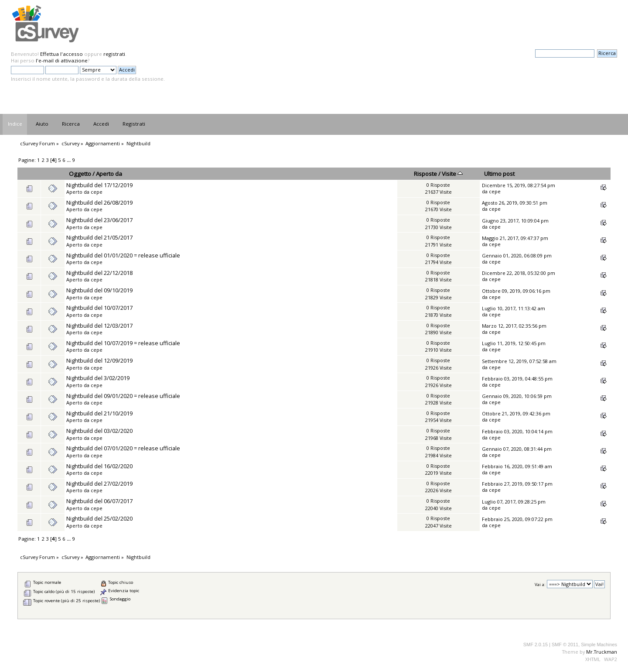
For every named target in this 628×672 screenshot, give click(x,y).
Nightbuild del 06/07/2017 (99, 501)
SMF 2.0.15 (536, 645)
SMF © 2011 (565, 645)
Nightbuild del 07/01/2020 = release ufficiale (123, 448)
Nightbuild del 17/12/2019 (99, 185)
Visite (452, 174)
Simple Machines (599, 645)
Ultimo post (499, 174)
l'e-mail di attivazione (62, 60)
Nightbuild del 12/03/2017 (99, 326)
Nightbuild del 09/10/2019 (99, 290)
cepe (97, 192)
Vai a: (540, 585)
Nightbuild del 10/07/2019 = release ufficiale (123, 343)
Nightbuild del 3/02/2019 (98, 378)
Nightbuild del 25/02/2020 (99, 518)
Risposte (425, 174)
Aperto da (109, 174)
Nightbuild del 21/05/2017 (99, 237)
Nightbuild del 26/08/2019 (99, 202)
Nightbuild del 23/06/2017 (99, 220)
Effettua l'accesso (61, 54)
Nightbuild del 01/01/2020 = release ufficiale (123, 255)
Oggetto (80, 174)
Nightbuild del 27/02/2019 (99, 483)
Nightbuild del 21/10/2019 (99, 413)
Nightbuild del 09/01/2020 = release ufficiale (123, 396)
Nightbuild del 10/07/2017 (99, 308)
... (69, 160)
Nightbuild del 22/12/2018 (99, 273)
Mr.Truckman (602, 652)
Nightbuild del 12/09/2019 (99, 360)
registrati (114, 54)
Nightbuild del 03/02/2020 (99, 431)
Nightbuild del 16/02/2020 (99, 466)
